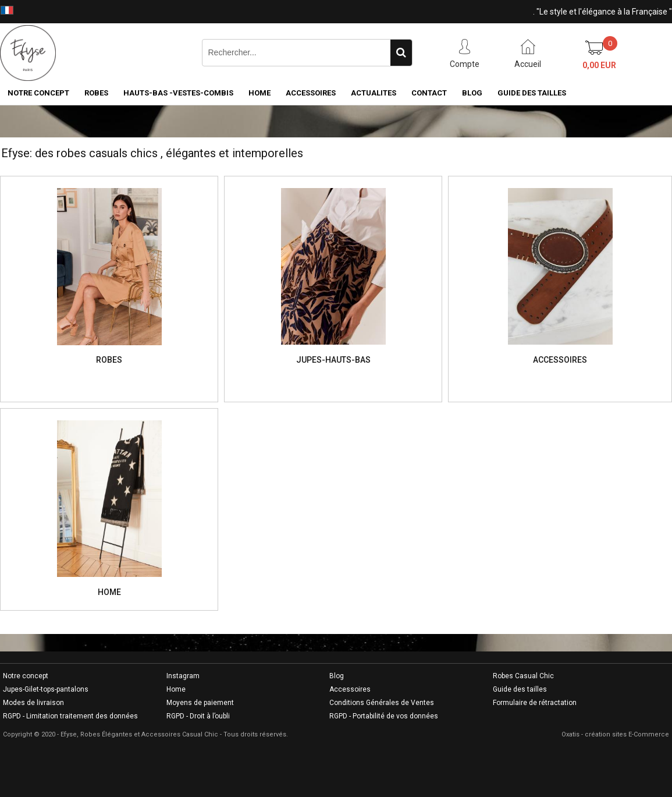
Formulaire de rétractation (535, 703)
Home (176, 689)
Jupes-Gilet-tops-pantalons (46, 689)
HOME (259, 93)
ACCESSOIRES (311, 93)
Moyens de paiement (200, 703)
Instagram (183, 676)
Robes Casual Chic (523, 676)
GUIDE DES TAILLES (532, 93)
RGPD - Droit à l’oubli (198, 716)
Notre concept (26, 676)
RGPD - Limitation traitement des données (70, 716)
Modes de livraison (33, 703)
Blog (337, 676)
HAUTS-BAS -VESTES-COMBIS (178, 93)
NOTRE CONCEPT (38, 93)
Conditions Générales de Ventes (382, 703)
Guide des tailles (520, 689)
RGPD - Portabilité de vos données (384, 716)
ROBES (96, 93)
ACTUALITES (374, 93)
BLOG (472, 93)
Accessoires (350, 689)
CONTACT (429, 93)
